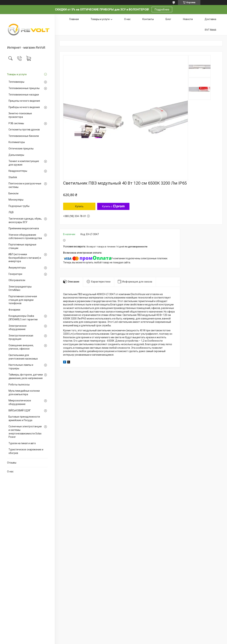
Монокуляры (16, 200)
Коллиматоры (17, 142)
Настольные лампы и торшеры (21, 367)
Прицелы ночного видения (24, 101)
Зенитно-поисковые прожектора (20, 115)
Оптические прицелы (21, 149)
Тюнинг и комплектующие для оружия (24, 163)
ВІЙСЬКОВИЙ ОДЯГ (20, 410)
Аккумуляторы (17, 268)
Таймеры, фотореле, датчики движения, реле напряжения (26, 376)
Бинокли (13, 193)
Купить (79, 206)
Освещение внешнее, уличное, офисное (21, 347)
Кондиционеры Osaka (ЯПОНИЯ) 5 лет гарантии (23, 318)
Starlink (13, 177)
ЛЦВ (11, 212)
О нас (10, 472)
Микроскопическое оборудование (20, 402)
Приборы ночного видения (24, 107)
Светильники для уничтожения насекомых (23, 357)
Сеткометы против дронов (24, 130)
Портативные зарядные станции (22, 246)
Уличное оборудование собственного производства (25, 237)
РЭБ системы (16, 123)
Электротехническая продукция (21, 337)
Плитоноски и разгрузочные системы (25, 185)
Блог (168, 19)
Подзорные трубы (19, 206)
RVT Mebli (211, 30)
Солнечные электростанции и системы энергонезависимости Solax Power (25, 432)
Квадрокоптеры (18, 171)
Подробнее (162, 9)
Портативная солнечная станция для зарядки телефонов (23, 300)
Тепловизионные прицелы (24, 88)
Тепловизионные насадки (24, 95)
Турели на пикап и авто (22, 443)
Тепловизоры (16, 82)
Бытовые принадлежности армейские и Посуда (24, 418)
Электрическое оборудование (18, 328)
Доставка (210, 19)
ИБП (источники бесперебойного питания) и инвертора (25, 258)
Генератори (15, 274)
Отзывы (12, 463)
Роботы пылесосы (19, 385)
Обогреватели (17, 280)
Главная (74, 19)
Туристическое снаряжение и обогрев (26, 451)
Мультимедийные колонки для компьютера (24, 393)
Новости (188, 19)
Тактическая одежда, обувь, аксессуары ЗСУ (25, 220)
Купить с (113, 206)
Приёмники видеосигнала (24, 228)
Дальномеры (16, 155)
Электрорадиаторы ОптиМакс (20, 288)
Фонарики (14, 310)
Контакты (148, 19)
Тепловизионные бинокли (24, 136)
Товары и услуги (17, 74)
